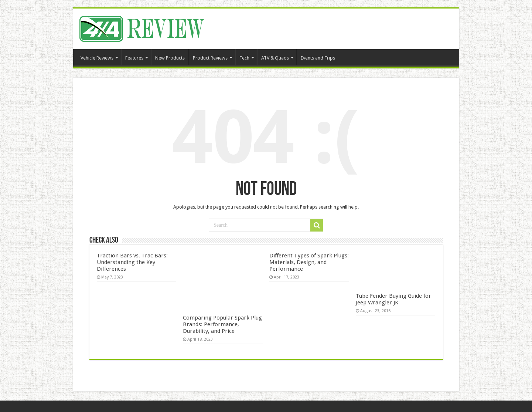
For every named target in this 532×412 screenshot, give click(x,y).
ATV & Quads (275, 58)
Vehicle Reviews (97, 58)
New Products (170, 58)
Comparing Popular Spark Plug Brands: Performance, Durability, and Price (222, 324)
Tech (244, 58)
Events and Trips (318, 58)
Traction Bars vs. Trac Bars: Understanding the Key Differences (132, 262)
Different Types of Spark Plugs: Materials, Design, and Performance (309, 262)
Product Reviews (210, 58)
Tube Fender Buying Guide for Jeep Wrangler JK (393, 299)
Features (134, 58)
